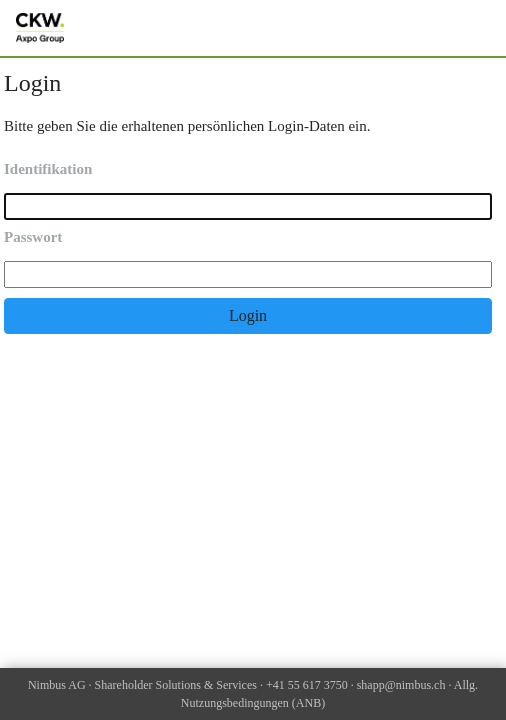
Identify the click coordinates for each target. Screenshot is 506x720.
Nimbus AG (57, 685)
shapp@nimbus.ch (401, 685)
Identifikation (48, 169)
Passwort (33, 237)
